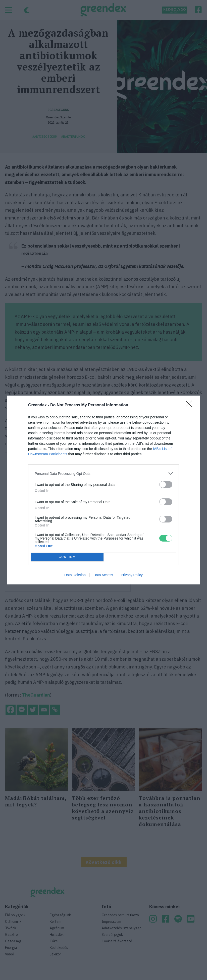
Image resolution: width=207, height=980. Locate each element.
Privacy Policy (132, 575)
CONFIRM (67, 557)
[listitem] (103, 473)
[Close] (190, 405)
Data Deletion (75, 575)
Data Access (103, 575)
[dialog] (103, 490)
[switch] (166, 484)
